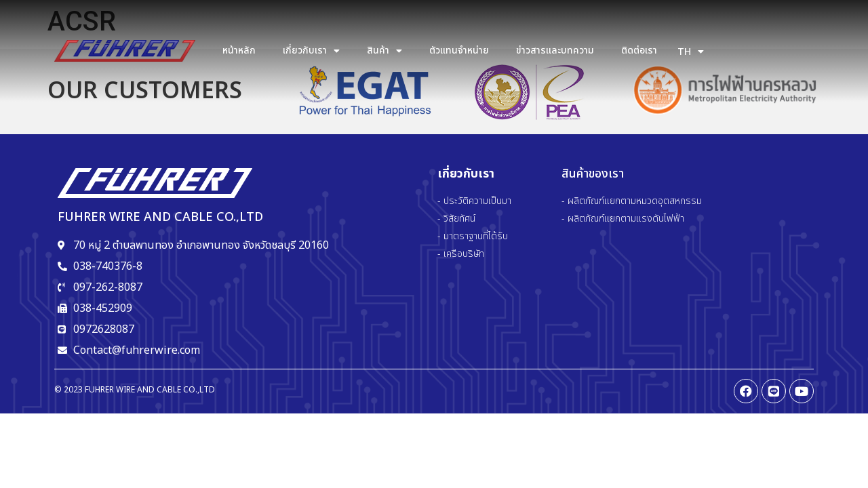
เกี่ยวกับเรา (311, 51)
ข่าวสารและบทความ (555, 50)
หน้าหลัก (239, 50)
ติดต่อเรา (639, 50)
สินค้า (384, 51)
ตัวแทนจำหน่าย (459, 50)
